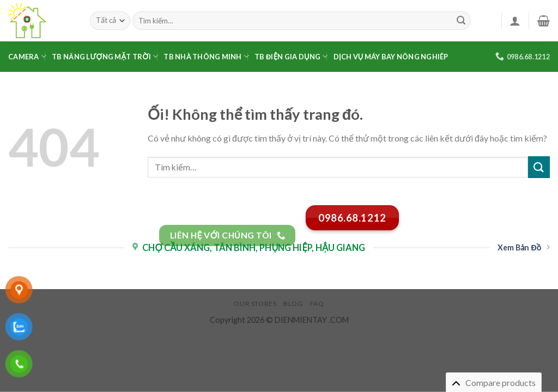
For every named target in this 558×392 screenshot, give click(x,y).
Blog (293, 304)
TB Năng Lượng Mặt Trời (105, 56)
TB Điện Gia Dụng (291, 56)
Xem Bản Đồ (524, 247)
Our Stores (255, 304)
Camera (27, 56)
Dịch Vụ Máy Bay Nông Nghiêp (391, 57)
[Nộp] (461, 21)
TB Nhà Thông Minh (206, 56)
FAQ (317, 304)
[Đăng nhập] (515, 21)
